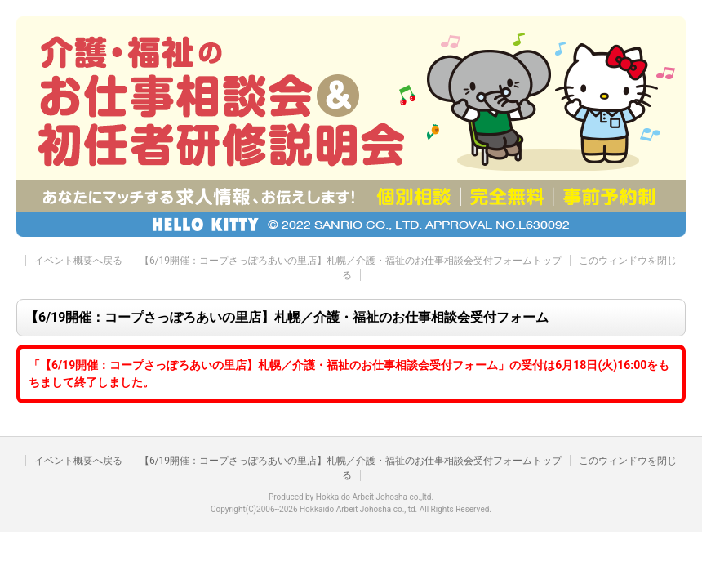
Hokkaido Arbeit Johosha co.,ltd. (375, 497)
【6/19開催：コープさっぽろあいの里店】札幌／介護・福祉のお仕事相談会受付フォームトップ (351, 261)
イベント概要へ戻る (78, 261)
